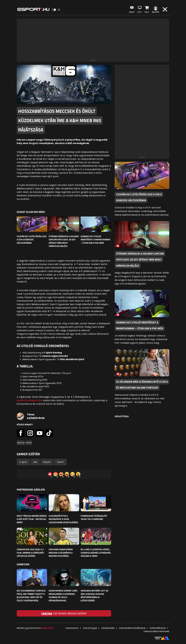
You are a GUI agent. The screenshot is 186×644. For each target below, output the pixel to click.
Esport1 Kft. (48, 628)
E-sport (23, 462)
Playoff (47, 462)
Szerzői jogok (90, 628)
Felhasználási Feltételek (157, 631)
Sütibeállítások (158, 628)
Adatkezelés (108, 628)
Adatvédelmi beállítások (132, 628)
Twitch (60, 462)
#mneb (29, 443)
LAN (35, 462)
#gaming (21, 443)
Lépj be (47, 613)
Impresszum (72, 628)
